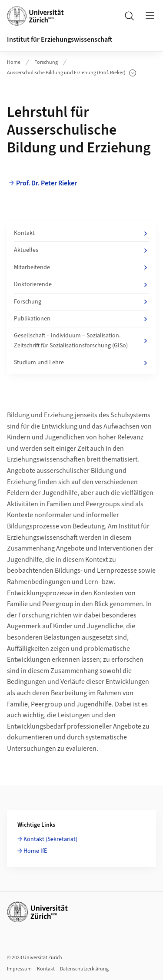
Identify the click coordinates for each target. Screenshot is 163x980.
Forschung (46, 62)
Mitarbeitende (81, 267)
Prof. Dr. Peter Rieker (47, 183)
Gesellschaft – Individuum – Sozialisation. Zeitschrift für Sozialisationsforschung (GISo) (81, 340)
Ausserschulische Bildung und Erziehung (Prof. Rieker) (72, 73)
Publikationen (81, 319)
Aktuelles (81, 250)
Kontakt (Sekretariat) (50, 839)
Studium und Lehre (81, 363)
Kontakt (81, 233)
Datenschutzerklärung (84, 969)
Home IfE (35, 851)
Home (14, 62)
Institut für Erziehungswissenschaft (60, 40)
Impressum (19, 969)
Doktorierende (81, 284)
